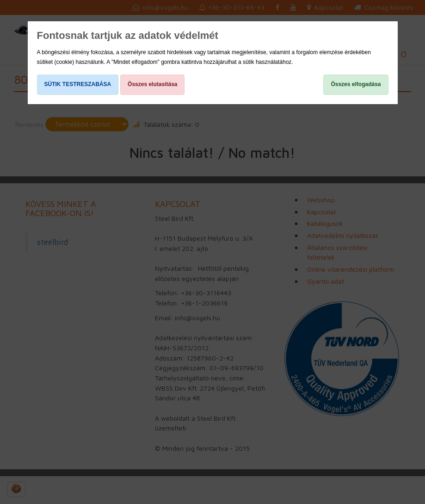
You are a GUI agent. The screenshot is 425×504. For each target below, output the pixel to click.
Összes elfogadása (356, 84)
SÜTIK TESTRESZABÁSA (78, 84)
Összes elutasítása (152, 84)
